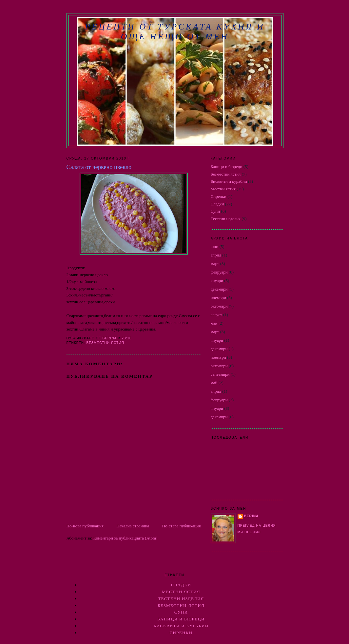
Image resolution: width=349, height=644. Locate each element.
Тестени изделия (226, 219)
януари (217, 281)
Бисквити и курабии (229, 181)
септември (220, 374)
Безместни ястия (105, 343)
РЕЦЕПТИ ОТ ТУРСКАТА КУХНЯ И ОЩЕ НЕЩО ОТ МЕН (175, 32)
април (216, 255)
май (214, 323)
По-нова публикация (85, 526)
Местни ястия (223, 189)
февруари (219, 272)
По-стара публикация (182, 526)
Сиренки (219, 196)
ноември (218, 298)
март (215, 264)
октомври (219, 306)
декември (219, 289)
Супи (215, 211)
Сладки (217, 204)
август (216, 315)
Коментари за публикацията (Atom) (126, 538)
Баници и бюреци (227, 167)
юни (215, 246)
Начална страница (133, 526)
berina (252, 516)
